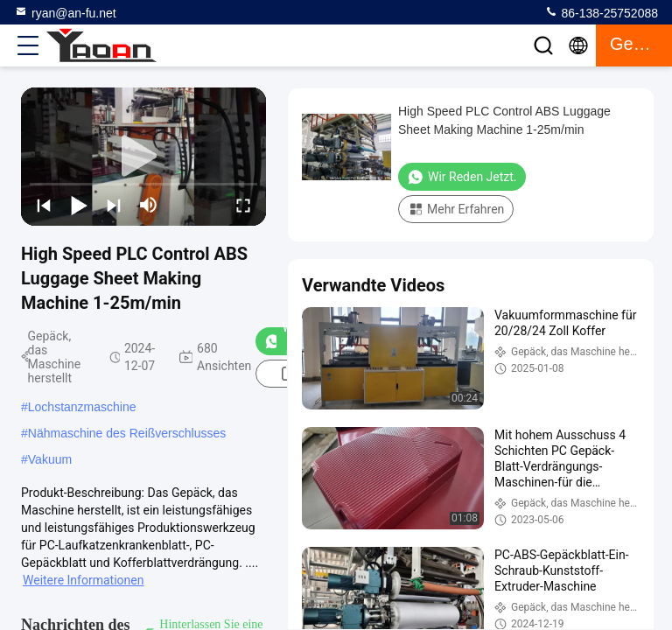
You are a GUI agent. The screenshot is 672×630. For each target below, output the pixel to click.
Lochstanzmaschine (82, 407)
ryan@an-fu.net (65, 12)
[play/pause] (79, 205)
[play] (143, 157)
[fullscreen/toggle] (243, 205)
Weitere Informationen (83, 580)
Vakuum (50, 459)
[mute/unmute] (149, 205)
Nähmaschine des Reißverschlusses (127, 433)
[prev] (44, 205)
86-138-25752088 (601, 12)
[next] (114, 205)
